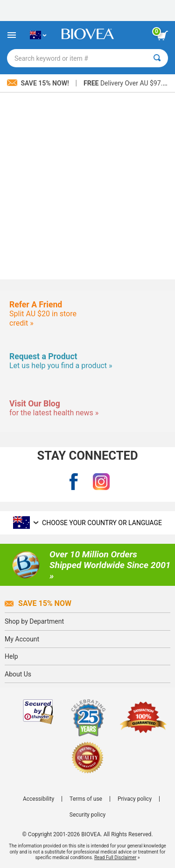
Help (11, 656)
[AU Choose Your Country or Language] (38, 35)
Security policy (87, 815)
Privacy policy (135, 799)
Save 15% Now (38, 603)
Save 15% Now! (39, 83)
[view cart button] (162, 36)
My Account (22, 639)
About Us (18, 674)
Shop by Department (34, 621)
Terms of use (86, 799)
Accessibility (38, 799)
